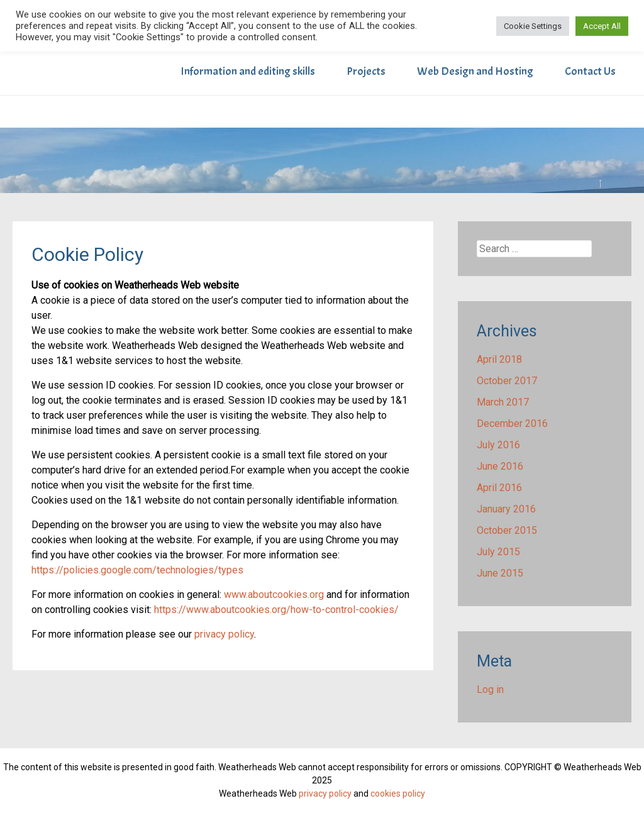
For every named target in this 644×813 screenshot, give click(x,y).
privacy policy (224, 634)
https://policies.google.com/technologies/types (137, 570)
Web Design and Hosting (475, 71)
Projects (366, 71)
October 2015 (507, 530)
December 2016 (512, 423)
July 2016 (498, 445)
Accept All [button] (602, 26)
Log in (490, 689)
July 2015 (498, 552)
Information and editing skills (248, 71)
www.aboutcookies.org (274, 595)
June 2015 (500, 573)
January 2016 (506, 509)
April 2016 (499, 488)
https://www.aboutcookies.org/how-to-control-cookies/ (276, 610)
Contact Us (590, 71)
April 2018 (499, 359)
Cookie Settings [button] (533, 26)
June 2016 (500, 466)
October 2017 (507, 381)
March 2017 (503, 402)
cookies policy (398, 794)
